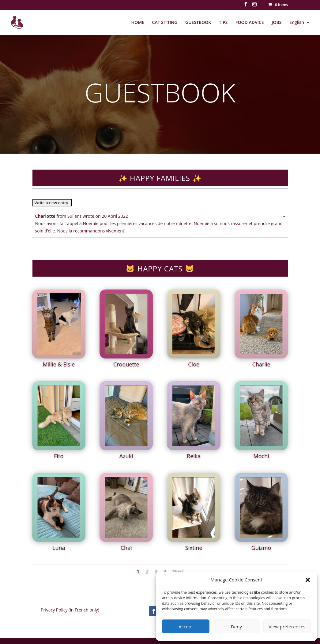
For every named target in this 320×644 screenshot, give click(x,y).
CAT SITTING (165, 23)
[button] (308, 580)
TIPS (223, 23)
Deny (236, 627)
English (297, 23)
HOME (138, 23)
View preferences (287, 627)
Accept (186, 627)
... (285, 217)
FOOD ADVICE (250, 23)
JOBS (277, 23)
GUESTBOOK (198, 23)
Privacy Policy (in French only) (70, 610)
